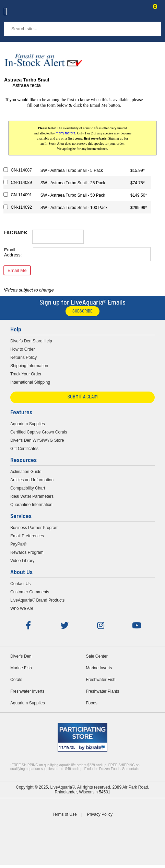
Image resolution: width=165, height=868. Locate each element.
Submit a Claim (83, 397)
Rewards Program (27, 552)
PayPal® (18, 544)
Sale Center (97, 656)
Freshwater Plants (103, 691)
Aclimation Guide (26, 472)
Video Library (22, 561)
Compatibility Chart (28, 488)
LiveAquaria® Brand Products (37, 600)
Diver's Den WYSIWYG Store (37, 440)
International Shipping (30, 382)
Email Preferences (27, 536)
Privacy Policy (100, 814)
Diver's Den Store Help (31, 341)
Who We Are (22, 608)
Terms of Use (65, 814)
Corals (16, 680)
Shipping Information (29, 366)
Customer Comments (30, 592)
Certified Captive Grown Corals (39, 432)
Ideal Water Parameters (32, 496)
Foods (92, 703)
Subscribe (82, 311)
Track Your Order (26, 374)
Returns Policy (23, 358)
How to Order (22, 349)
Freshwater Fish (101, 680)
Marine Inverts (99, 668)
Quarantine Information (31, 505)
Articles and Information (32, 480)
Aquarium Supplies (28, 424)
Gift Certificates (24, 449)
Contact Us (138, 12)
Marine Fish (21, 668)
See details (131, 769)
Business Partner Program (34, 528)
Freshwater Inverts (27, 691)
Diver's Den (21, 656)
